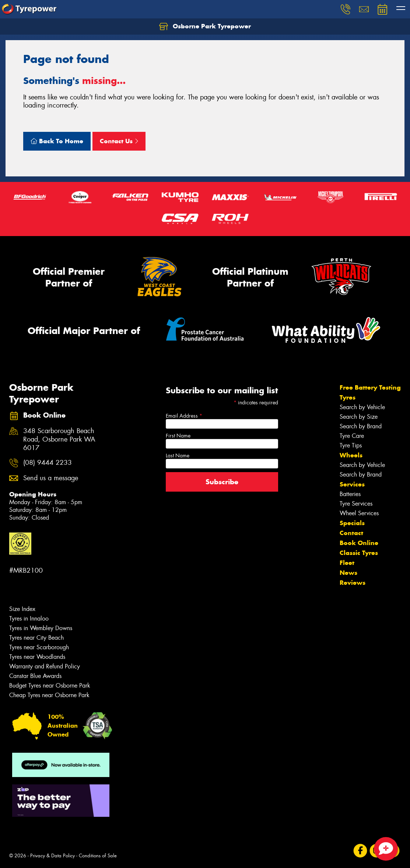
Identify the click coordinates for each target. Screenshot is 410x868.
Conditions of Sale (98, 856)
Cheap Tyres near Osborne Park (49, 695)
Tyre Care (352, 436)
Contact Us (119, 141)
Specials (352, 523)
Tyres (348, 397)
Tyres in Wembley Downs (41, 628)
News (348, 573)
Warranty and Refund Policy (45, 666)
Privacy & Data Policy (52, 856)
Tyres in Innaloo (29, 619)
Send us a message (51, 478)
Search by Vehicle (362, 407)
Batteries (350, 494)
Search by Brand (361, 426)
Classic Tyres (359, 553)
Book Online (359, 543)
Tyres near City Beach (36, 638)
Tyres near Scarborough (39, 647)
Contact (351, 533)
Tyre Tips (351, 445)
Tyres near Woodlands (37, 657)
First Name (178, 436)
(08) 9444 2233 (48, 463)
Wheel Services (359, 513)
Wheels (351, 455)
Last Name (178, 456)
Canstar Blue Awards (35, 676)
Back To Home (57, 141)
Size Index (22, 609)
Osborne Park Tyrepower (205, 27)
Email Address (184, 416)
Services (352, 484)
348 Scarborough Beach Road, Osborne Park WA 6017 (59, 440)
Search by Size (359, 417)
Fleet (347, 563)
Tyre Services (356, 504)
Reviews (353, 583)
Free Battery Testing (370, 387)
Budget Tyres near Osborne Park (50, 686)
